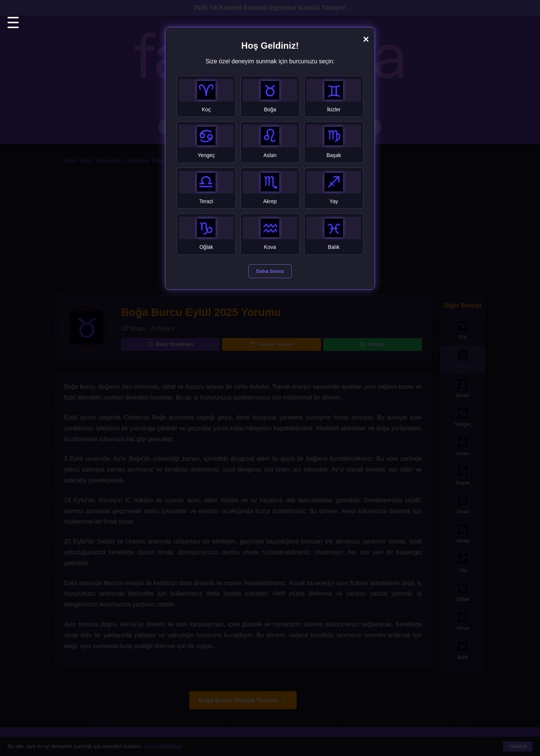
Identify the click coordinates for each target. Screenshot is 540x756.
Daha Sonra (270, 271)
